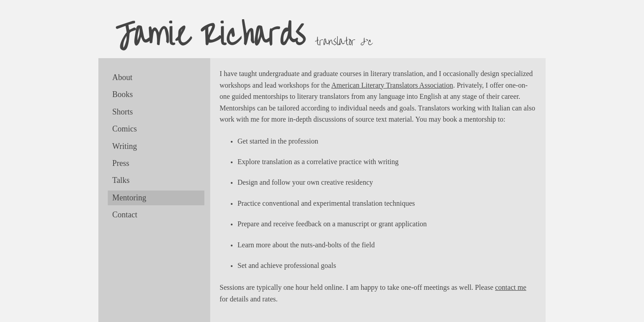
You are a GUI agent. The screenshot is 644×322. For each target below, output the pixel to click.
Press (121, 163)
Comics (125, 129)
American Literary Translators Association (392, 85)
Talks (121, 180)
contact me (511, 287)
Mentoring (129, 198)
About (122, 77)
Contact (125, 215)
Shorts (123, 112)
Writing (125, 146)
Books (123, 94)
